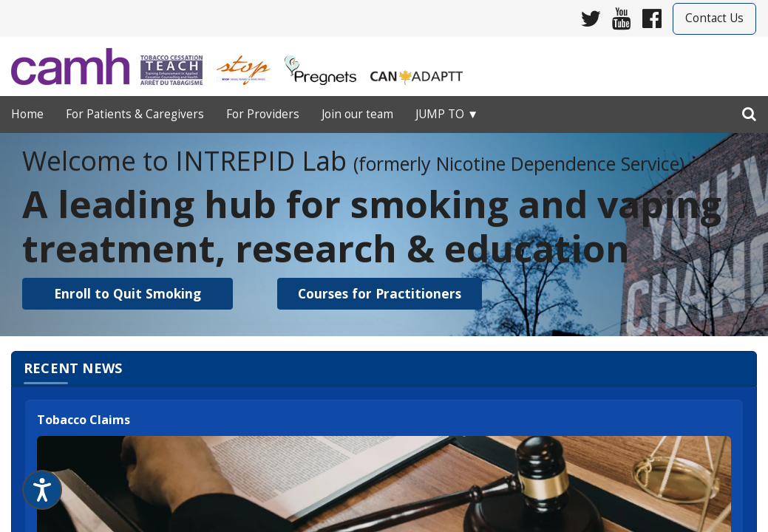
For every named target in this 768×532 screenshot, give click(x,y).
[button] (128, 294)
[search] (749, 111)
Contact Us (714, 18)
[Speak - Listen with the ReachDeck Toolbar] (42, 490)
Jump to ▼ (447, 114)
